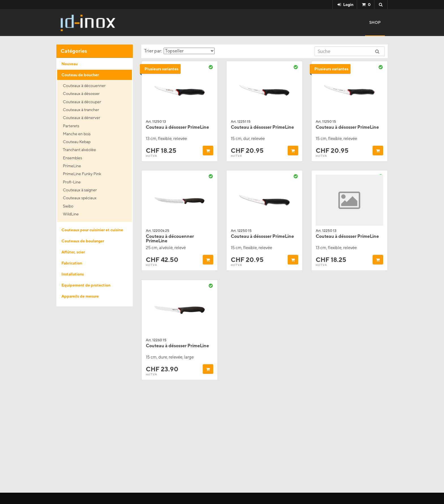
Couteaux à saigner (80, 190)
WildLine (71, 214)
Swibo (68, 206)
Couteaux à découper (82, 102)
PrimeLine (72, 166)
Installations (73, 274)
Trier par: (179, 51)
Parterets (71, 126)
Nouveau (70, 64)
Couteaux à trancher (81, 110)
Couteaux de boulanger (83, 241)
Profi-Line (72, 182)
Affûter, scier (73, 252)
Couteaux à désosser (81, 94)
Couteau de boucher (80, 75)
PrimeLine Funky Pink (82, 174)
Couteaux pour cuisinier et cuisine (92, 230)
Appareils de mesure (80, 296)
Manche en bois (77, 134)
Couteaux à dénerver (82, 118)
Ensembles (72, 158)
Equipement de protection (86, 285)
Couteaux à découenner (84, 86)
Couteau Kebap (77, 142)
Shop (375, 22)
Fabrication (72, 263)
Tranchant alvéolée (79, 150)
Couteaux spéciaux (80, 198)
